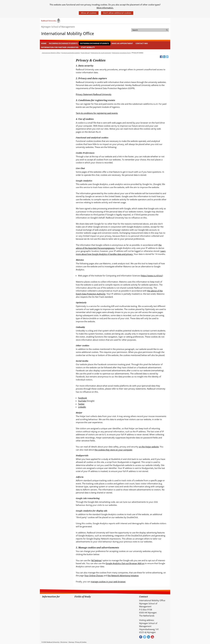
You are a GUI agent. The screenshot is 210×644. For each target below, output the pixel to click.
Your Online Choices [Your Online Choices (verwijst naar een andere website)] (94, 576)
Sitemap (71, 642)
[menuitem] (44, 43)
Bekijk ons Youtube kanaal (152, 637)
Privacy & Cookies (81, 642)
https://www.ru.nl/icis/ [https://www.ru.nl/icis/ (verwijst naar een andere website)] (152, 276)
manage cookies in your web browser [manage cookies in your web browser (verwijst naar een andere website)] (108, 582)
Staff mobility (88, 47)
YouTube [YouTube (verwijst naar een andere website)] (82, 401)
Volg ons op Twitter (145, 637)
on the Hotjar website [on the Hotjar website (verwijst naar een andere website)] (149, 447)
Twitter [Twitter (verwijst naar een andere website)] (81, 404)
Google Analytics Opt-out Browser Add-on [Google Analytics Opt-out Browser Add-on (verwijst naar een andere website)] (125, 563)
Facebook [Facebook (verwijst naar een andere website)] (82, 398)
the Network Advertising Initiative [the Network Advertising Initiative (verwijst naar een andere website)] (123, 576)
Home (44, 43)
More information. (105, 8)
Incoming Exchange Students (63, 43)
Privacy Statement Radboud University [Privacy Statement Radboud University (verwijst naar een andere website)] (94, 94)
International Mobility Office (68, 33)
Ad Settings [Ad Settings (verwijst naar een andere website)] (96, 560)
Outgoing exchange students (94, 43)
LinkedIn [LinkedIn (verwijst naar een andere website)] (82, 407)
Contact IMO (142, 43)
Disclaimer (64, 642)
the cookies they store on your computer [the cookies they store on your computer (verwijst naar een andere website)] (113, 450)
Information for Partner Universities (60, 47)
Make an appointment (122, 43)
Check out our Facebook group (141, 637)
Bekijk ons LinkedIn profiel (149, 637)
